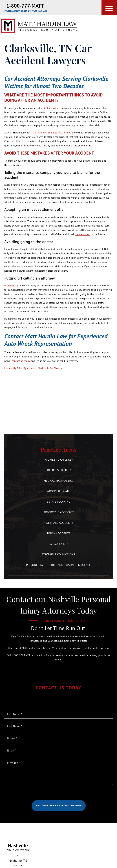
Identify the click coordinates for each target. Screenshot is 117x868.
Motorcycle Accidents (59, 512)
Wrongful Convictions (59, 554)
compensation (82, 234)
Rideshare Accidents (58, 523)
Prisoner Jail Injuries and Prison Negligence (58, 565)
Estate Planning (59, 502)
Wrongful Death (59, 491)
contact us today (21, 361)
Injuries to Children (59, 460)
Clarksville (53, 108)
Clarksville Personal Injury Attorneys (51, 133)
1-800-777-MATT (25, 6)
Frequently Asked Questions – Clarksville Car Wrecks (33, 368)
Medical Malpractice (58, 481)
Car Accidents (58, 544)
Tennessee (13, 285)
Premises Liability (59, 470)
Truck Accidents (58, 533)
